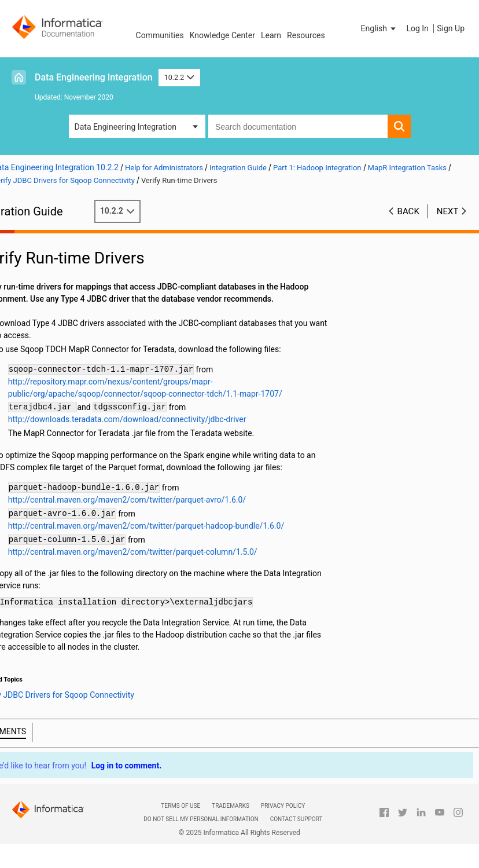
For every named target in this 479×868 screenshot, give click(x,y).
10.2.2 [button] (179, 77)
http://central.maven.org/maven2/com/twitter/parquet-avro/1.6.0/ (165, 500)
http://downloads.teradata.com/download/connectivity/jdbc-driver (165, 419)
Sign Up (451, 28)
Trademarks (231, 806)
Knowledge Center (222, 35)
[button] (379, 28)
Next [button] (448, 211)
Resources (306, 35)
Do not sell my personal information (201, 819)
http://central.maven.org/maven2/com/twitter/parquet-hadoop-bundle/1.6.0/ (184, 526)
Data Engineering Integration (94, 77)
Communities (160, 35)
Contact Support (296, 819)
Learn (271, 35)
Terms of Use (180, 806)
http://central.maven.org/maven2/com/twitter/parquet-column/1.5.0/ (170, 552)
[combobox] (298, 126)
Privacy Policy (283, 806)
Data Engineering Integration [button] (126, 127)
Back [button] (408, 211)
